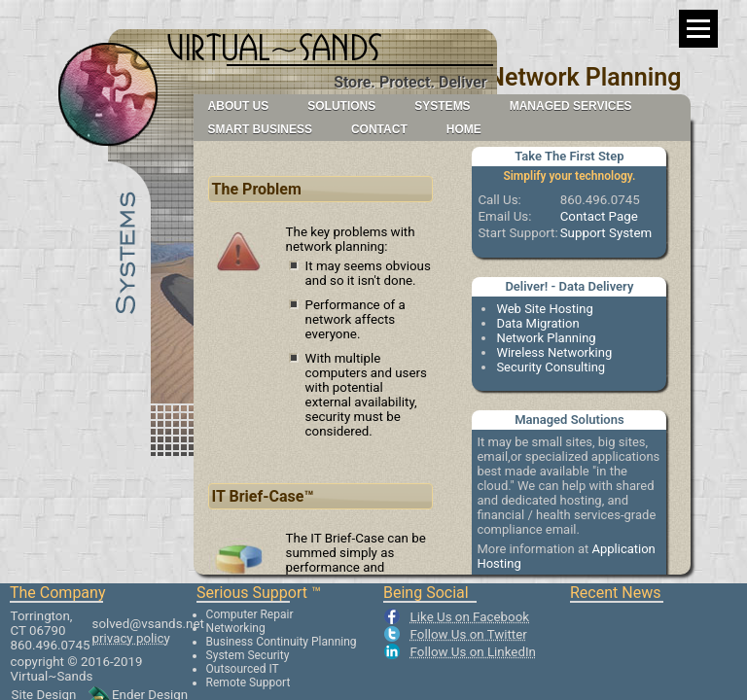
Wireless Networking (554, 352)
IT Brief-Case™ (263, 496)
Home (464, 129)
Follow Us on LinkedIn (473, 652)
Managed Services (571, 106)
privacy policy (131, 638)
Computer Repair (250, 614)
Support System (606, 233)
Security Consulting (551, 367)
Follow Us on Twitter (469, 634)
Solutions (341, 106)
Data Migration (537, 323)
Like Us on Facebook (470, 617)
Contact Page (599, 216)
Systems (442, 106)
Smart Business (260, 129)
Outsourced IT (243, 669)
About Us (239, 106)
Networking (236, 628)
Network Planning (546, 338)
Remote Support (249, 682)
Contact (379, 129)
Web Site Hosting (544, 309)
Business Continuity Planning (282, 642)
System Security (248, 655)
